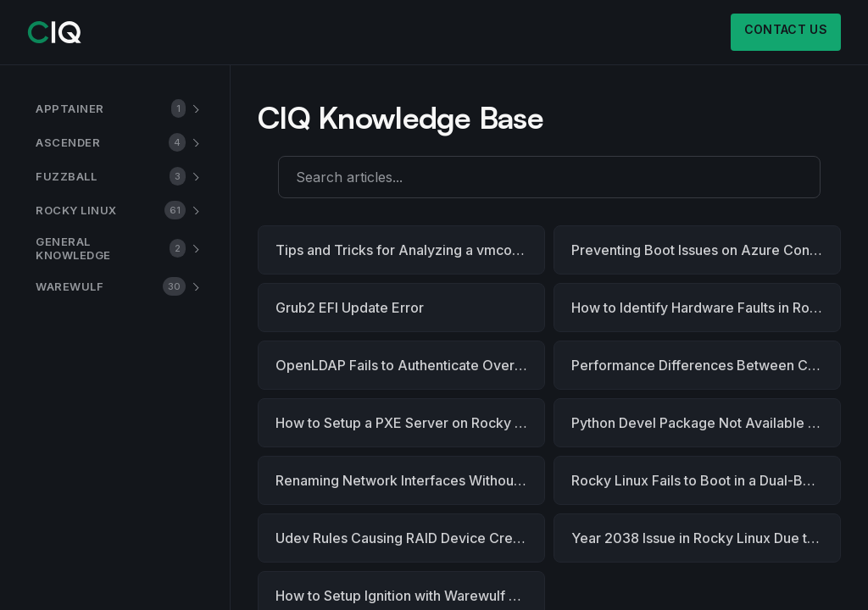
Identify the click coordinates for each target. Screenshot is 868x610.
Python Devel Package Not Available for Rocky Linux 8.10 (706, 423)
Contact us (786, 29)
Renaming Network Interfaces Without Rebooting (410, 480)
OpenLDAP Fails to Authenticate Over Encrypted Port (410, 365)
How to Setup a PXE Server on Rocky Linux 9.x (410, 423)
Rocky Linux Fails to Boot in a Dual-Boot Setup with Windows (706, 480)
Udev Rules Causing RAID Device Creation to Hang (410, 538)
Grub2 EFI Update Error (350, 308)
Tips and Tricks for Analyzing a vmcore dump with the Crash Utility (410, 250)
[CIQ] (55, 32)
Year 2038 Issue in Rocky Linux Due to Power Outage (706, 538)
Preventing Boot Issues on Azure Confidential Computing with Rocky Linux (706, 250)
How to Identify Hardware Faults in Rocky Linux (706, 308)
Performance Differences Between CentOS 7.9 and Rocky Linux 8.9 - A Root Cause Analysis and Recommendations (706, 365)
